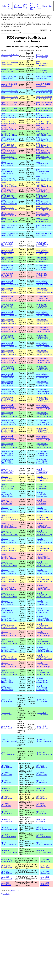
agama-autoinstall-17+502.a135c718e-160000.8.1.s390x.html (9, 329)
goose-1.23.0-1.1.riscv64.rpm (42, 727)
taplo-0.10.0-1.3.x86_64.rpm (41, 813)
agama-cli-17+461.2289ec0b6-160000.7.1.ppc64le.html (9, 579)
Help (51, 6)
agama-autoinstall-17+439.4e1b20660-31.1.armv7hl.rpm (42, 384)
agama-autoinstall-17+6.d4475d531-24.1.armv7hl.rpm (42, 461)
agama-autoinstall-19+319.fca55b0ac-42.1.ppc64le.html (7, 252)
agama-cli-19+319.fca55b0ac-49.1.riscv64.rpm (42, 471)
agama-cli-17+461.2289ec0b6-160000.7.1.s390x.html (9, 587)
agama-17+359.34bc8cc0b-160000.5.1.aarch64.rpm (44, 202)
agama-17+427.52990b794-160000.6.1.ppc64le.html (9, 184)
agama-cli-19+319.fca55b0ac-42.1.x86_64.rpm (42, 486)
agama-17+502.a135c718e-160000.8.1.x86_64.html (9, 133)
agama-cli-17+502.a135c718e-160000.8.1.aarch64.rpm (44, 541)
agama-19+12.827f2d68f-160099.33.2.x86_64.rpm (44, 109)
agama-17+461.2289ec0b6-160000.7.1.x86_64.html (9, 157)
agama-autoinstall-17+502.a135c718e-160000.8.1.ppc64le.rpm (44, 322)
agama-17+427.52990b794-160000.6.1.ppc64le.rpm (44, 184)
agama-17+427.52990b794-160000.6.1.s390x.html (9, 190)
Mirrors (45, 6)
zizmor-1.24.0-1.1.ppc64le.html (7, 866)
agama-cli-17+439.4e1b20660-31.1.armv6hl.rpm (42, 603)
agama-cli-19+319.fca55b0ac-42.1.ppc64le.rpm (42, 479)
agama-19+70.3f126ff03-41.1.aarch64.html (9, 77)
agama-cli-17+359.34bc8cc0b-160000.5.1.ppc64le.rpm (44, 657)
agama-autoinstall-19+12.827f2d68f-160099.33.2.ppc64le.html (10, 291)
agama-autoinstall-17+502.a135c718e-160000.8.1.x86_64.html (9, 337)
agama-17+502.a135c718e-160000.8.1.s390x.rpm (43, 127)
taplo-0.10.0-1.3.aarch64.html (7, 766)
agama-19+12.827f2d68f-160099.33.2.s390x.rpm (44, 104)
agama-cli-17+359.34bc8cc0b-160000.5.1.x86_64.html (9, 672)
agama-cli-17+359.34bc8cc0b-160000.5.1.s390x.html (9, 665)
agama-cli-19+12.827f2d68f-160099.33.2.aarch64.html (10, 510)
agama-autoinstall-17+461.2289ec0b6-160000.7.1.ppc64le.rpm (44, 353)
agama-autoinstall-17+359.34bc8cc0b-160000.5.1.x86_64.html (9, 446)
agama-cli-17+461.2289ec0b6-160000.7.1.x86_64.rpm (44, 595)
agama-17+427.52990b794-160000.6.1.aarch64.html (9, 178)
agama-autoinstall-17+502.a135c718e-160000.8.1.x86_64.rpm (44, 337)
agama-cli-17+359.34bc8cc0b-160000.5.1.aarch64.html (9, 649)
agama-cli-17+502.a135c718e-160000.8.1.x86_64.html (9, 564)
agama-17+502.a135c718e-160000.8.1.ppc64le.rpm (44, 121)
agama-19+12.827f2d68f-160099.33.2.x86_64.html (10, 109)
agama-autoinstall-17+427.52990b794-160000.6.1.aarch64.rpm (44, 391)
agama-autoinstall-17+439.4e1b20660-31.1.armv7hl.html (8, 384)
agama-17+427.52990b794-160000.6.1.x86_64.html (9, 196)
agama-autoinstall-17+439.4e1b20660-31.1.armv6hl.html (8, 376)
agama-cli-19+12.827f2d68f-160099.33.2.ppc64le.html (10, 517)
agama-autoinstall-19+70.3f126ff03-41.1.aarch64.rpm (42, 267)
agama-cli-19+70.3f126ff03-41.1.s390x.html (7, 502)
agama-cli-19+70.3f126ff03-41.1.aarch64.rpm (42, 494)
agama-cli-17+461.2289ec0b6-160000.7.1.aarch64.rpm (44, 572)
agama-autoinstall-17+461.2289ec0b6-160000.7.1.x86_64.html (9, 368)
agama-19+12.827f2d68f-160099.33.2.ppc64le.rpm (44, 98)
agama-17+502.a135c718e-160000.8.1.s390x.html (9, 127)
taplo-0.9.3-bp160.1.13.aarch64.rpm (44, 844)
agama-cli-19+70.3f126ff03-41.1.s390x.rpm (42, 502)
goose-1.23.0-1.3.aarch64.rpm (43, 700)
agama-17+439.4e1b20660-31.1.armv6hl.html (8, 164)
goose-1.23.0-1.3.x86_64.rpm (42, 714)
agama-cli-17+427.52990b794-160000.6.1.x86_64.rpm (44, 641)
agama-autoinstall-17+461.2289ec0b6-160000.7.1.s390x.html (9, 360)
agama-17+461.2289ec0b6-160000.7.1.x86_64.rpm (43, 157)
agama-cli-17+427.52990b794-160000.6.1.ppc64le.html (9, 626)
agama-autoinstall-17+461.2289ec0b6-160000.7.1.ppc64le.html (9, 353)
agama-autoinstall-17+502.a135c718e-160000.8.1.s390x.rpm (43, 329)
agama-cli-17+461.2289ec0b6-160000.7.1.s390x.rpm (43, 587)
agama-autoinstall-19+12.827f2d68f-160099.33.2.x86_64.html (10, 306)
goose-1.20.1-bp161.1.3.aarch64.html (9, 740)
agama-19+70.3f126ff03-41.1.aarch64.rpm (44, 77)
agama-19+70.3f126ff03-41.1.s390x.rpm (44, 85)
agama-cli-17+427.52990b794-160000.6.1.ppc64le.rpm (44, 626)
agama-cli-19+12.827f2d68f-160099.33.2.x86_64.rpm (44, 533)
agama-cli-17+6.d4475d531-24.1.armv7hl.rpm (42, 688)
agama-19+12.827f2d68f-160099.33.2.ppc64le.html (10, 98)
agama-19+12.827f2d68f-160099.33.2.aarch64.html (10, 92)
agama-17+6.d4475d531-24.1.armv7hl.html (9, 234)
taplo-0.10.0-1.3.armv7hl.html (7, 782)
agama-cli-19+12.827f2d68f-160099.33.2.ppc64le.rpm (44, 517)
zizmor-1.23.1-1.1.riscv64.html (6, 878)
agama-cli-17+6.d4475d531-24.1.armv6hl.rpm (42, 680)
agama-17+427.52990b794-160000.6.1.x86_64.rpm (43, 196)
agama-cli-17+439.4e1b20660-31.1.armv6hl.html (8, 603)
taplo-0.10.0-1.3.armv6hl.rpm (42, 774)
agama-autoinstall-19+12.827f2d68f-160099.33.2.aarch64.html (10, 283)
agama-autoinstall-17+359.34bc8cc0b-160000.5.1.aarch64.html (9, 422)
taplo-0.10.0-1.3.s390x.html (6, 805)
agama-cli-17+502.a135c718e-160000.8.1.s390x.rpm (43, 556)
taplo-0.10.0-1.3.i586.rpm (40, 789)
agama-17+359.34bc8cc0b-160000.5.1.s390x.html (9, 214)
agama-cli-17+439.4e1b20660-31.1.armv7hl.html (8, 610)
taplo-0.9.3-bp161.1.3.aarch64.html (9, 828)
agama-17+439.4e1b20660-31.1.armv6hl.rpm (42, 164)
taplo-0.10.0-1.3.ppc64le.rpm (41, 797)
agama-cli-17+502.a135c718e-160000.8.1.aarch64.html (9, 541)
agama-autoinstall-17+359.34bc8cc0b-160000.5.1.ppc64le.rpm (44, 430)
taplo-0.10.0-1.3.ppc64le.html (7, 797)
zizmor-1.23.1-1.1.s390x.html (6, 884)
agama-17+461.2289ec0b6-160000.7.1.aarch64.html (9, 139)
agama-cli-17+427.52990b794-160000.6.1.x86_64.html (9, 641)
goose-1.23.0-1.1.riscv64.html (6, 727)
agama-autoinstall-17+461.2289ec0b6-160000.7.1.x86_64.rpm (44, 368)
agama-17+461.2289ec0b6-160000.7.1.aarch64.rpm (44, 139)
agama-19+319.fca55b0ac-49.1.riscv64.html (10, 56)
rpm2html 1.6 (14, 890)
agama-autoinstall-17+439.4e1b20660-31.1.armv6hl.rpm (42, 376)
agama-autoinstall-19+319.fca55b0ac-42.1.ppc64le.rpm (42, 252)
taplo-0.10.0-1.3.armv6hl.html (7, 774)
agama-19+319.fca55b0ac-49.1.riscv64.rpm (42, 56)
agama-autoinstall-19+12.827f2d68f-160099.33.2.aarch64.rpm (44, 283)
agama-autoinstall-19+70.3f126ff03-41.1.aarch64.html (7, 267)
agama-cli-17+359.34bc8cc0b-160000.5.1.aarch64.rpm (44, 649)
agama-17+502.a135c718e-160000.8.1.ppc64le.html (9, 121)
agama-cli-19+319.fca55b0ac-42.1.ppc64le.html (7, 479)
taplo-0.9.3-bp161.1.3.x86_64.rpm (44, 836)
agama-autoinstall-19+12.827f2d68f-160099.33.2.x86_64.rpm (44, 306)
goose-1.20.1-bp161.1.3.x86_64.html (9, 754)
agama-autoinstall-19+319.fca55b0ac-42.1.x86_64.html (7, 260)
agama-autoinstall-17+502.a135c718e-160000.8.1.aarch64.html (9, 314)
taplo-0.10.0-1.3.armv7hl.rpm (42, 782)
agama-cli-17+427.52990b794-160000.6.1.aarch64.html (9, 618)
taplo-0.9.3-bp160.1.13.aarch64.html (9, 844)
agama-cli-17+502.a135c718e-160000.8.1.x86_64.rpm (44, 564)
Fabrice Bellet (5, 894)
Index (4, 6)
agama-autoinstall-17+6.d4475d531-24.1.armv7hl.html (7, 461)
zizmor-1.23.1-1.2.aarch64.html (7, 872)
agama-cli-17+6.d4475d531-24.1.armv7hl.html (7, 688)
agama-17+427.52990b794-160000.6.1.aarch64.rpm (44, 178)
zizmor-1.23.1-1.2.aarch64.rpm (45, 872)
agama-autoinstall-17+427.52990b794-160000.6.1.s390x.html (9, 407)
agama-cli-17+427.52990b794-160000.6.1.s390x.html (9, 634)
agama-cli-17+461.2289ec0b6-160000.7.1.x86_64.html (9, 595)
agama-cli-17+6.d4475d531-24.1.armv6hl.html (7, 680)
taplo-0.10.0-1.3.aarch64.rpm (41, 766)
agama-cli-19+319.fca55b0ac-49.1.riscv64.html (7, 471)
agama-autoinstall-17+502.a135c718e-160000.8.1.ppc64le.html (9, 322)
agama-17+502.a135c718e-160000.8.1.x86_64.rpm (43, 133)
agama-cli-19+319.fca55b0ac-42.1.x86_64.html (7, 486)
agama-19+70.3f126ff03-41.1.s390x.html (9, 85)
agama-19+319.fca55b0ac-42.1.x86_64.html (10, 70)
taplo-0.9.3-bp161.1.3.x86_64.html (9, 836)
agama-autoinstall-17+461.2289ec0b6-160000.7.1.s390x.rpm (43, 360)
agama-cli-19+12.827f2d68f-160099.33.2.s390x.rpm (44, 525)
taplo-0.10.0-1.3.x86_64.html (6, 813)
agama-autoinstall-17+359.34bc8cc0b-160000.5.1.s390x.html (9, 438)
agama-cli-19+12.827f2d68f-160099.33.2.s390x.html (9, 525)
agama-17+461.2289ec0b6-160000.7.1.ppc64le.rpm (44, 145)
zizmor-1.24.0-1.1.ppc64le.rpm (45, 866)
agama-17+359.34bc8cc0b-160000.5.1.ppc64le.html (9, 208)
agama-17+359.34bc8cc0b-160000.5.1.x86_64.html (9, 220)
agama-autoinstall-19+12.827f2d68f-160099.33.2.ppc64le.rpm (44, 291)
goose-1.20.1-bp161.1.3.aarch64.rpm (45, 740)
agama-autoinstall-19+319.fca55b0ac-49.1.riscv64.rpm (42, 244)
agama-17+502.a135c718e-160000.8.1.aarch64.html (9, 115)
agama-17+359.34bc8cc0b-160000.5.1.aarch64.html (9, 202)
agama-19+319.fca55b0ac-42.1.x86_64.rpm (42, 70)
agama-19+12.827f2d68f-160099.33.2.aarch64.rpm (44, 92)
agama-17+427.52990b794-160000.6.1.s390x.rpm (43, 190)
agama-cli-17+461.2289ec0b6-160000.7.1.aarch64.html (9, 572)
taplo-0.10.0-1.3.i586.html (6, 789)
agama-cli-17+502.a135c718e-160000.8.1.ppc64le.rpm (44, 548)
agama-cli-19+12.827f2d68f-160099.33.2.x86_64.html (10, 533)
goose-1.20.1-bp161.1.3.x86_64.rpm (45, 754)
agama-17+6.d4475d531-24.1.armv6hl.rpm (44, 226)
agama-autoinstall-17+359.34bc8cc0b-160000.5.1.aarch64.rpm (44, 422)
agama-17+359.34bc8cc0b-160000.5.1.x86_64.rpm (43, 220)
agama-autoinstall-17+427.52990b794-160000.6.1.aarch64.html (9, 391)
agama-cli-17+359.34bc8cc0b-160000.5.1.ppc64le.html (9, 657)
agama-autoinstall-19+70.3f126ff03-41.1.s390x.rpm (42, 275)
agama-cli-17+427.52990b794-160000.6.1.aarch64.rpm (44, 618)
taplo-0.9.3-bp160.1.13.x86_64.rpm (44, 851)
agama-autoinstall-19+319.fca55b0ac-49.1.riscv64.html (7, 244)
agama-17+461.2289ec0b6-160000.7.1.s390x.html (9, 151)
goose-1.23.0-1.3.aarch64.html (7, 700)
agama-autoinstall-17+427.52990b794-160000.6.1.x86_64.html (9, 415)
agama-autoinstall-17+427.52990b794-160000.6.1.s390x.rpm (43, 407)
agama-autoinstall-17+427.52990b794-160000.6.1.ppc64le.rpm (44, 399)
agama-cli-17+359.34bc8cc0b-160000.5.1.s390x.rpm (43, 665)
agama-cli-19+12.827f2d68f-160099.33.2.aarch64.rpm (44, 510)
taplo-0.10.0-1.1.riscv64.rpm (41, 820)
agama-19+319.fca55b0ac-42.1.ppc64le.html (10, 63)
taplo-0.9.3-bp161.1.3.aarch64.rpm (44, 828)
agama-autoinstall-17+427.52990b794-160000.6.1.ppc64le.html (9, 399)
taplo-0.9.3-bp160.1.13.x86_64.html (9, 851)
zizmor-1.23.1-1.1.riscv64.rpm (45, 878)
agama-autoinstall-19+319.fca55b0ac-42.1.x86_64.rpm (42, 260)
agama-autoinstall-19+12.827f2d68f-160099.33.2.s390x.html (9, 298)
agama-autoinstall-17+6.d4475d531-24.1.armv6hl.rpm (42, 453)
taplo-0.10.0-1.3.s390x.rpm (41, 805)
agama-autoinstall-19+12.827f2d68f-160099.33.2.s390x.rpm (44, 298)
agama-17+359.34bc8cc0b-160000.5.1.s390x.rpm (43, 214)
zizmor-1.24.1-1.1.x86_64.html (6, 860)
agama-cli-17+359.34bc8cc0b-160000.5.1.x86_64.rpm (44, 672)
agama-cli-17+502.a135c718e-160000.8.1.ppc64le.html (9, 548)
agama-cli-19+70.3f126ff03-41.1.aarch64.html (7, 494)
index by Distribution (18, 6)
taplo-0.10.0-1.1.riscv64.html (6, 820)
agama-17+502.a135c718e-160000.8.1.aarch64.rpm (44, 115)
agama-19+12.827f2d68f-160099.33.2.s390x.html (9, 104)
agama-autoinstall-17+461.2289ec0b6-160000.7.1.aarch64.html (9, 345)
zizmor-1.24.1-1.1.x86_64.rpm (45, 860)
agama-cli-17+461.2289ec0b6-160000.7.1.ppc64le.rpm (44, 579)
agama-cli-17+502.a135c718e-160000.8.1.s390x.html (9, 556)
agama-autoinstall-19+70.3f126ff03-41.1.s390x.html (7, 275)
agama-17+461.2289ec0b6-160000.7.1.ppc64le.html (9, 145)
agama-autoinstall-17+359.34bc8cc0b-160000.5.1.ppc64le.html (9, 430)
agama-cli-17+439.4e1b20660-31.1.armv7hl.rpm (42, 610)
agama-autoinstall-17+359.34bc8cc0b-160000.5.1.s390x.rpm (43, 438)
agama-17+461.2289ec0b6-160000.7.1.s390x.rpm (43, 151)
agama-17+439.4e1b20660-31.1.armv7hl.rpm (42, 171)
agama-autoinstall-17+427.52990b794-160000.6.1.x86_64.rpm (44, 415)
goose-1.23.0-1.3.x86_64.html (6, 714)
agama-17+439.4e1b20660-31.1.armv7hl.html (8, 171)
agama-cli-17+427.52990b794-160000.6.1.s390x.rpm (43, 634)
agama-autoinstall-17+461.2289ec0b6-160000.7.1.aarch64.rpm (44, 345)
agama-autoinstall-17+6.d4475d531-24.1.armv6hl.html (7, 453)
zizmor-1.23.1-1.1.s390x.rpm (45, 884)
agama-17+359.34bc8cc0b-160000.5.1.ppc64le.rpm (44, 208)
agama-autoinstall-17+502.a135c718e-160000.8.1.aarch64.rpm (44, 314)
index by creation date (33, 6)
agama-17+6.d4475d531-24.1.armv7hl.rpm (44, 234)
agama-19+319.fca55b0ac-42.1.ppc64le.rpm (42, 63)
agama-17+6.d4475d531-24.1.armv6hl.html (9, 226)
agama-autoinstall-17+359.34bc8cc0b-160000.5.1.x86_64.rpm (44, 446)
